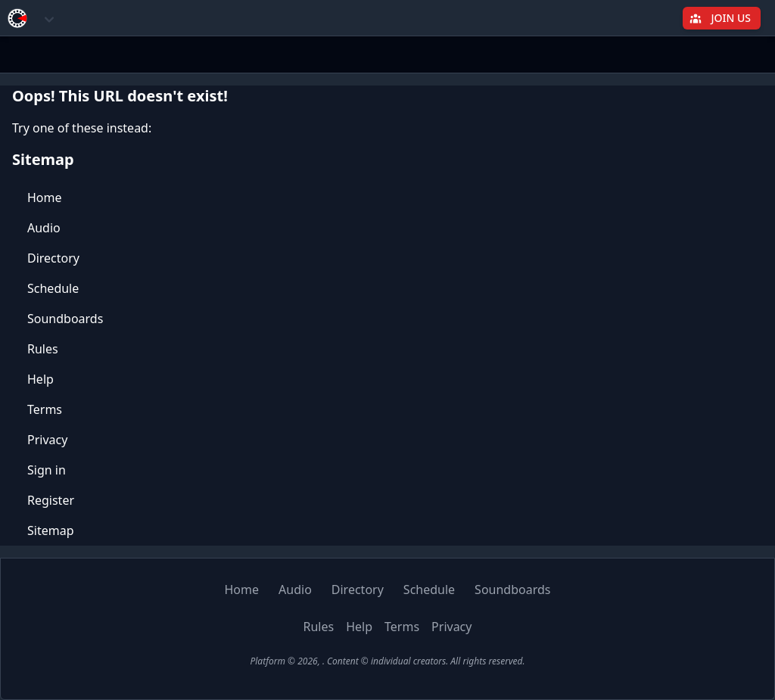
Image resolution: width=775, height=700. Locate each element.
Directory (53, 258)
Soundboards (65, 319)
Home (45, 198)
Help (40, 379)
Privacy (47, 440)
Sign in (47, 470)
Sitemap (51, 530)
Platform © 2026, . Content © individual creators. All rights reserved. (387, 661)
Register (51, 500)
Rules (43, 349)
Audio (44, 228)
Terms (45, 409)
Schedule (53, 288)
